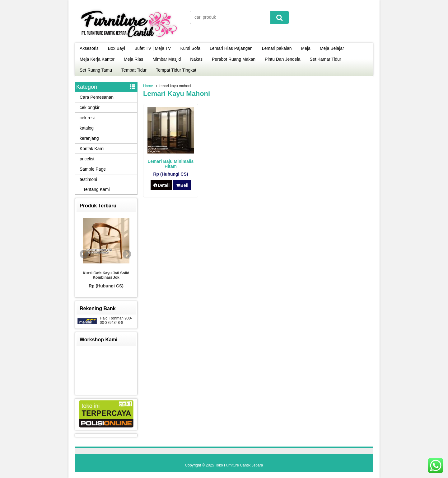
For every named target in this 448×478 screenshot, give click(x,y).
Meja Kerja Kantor (97, 59)
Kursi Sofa (190, 48)
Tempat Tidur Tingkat (176, 70)
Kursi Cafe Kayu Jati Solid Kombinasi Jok (106, 275)
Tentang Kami (96, 189)
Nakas (196, 59)
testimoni (88, 179)
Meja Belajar (332, 48)
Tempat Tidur (134, 70)
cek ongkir (90, 107)
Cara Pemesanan (97, 97)
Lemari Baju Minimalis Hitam (171, 164)
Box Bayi (117, 48)
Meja (306, 48)
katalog (87, 128)
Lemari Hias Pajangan (231, 48)
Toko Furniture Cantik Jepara (239, 465)
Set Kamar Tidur (326, 59)
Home (148, 86)
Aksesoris (89, 48)
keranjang (89, 138)
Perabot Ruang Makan (234, 59)
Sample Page (93, 169)
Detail (161, 185)
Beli (182, 185)
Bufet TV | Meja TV (153, 48)
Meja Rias (133, 59)
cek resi (87, 118)
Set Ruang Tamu (96, 70)
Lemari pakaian (277, 48)
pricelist (87, 159)
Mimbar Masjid (167, 59)
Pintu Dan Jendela (282, 59)
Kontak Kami (92, 149)
